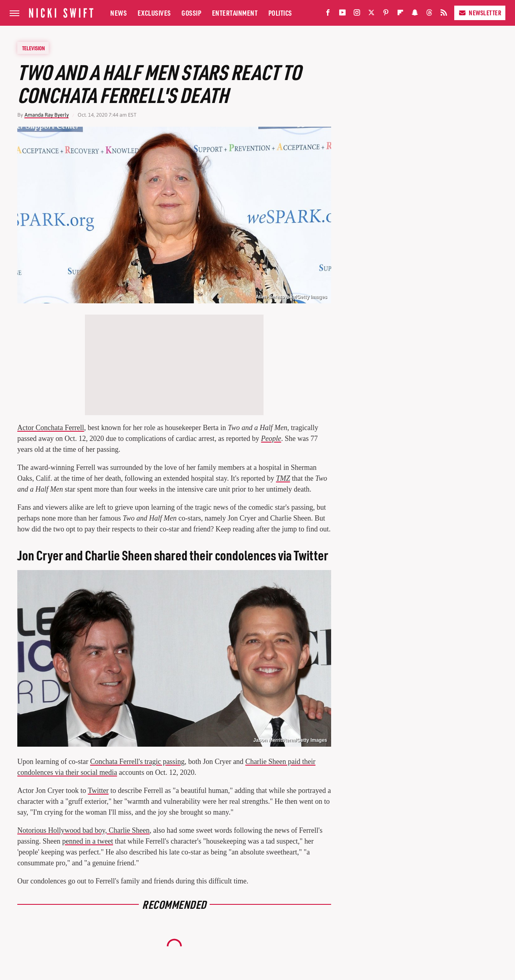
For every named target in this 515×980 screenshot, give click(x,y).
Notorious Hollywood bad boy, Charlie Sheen (83, 830)
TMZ (283, 478)
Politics (280, 13)
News (118, 13)
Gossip (191, 13)
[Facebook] (328, 14)
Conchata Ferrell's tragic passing (137, 762)
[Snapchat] (415, 14)
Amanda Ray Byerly (47, 115)
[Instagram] (357, 14)
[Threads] (429, 14)
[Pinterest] (386, 14)
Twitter (98, 791)
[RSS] (444, 14)
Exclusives (154, 13)
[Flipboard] (400, 14)
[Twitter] (371, 14)
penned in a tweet (88, 841)
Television (33, 48)
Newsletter (480, 13)
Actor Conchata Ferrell (51, 428)
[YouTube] (342, 14)
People (271, 439)
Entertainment (235, 13)
